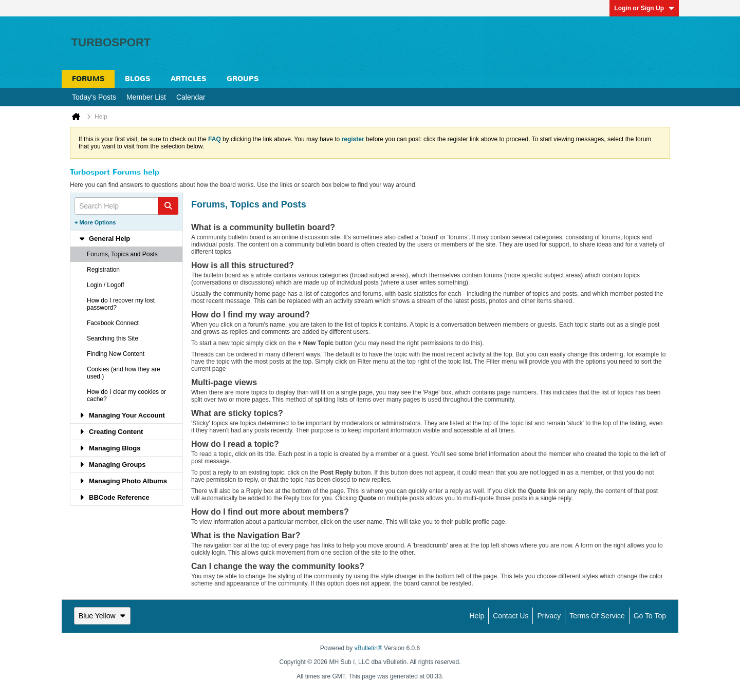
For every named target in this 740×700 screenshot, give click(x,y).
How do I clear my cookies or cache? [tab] (126, 395)
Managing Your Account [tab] (122, 415)
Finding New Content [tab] (116, 354)
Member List (146, 97)
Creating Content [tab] (111, 432)
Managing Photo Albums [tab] (123, 481)
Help (477, 616)
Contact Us (511, 616)
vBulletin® (368, 648)
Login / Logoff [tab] (106, 285)
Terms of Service (597, 616)
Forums (88, 79)
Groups (243, 79)
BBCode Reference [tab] (114, 497)
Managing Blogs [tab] (109, 448)
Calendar (191, 97)
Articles (188, 79)
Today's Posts (94, 97)
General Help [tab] (104, 239)
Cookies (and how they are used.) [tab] (124, 373)
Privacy (549, 616)
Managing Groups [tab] (112, 465)
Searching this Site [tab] (113, 338)
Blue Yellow (102, 616)
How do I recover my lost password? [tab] (121, 304)
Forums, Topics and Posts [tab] (122, 254)
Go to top (650, 616)
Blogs (137, 79)
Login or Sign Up (644, 8)
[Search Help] (126, 206)
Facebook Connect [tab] (113, 323)
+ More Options (95, 222)
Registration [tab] (103, 270)
